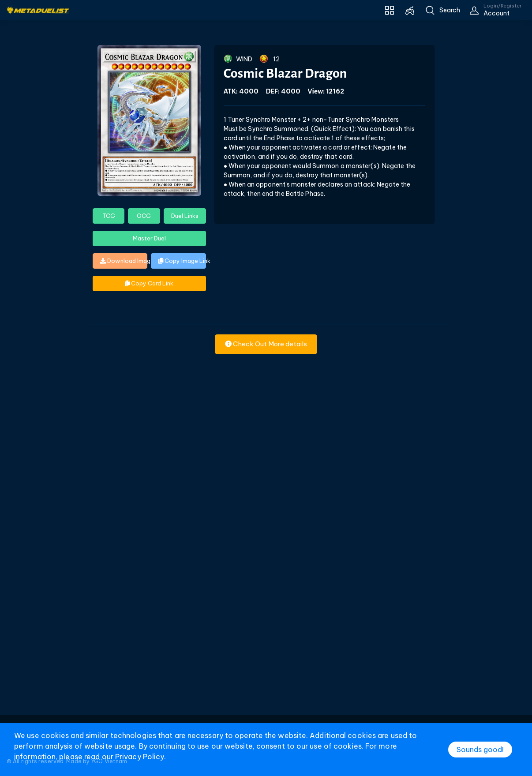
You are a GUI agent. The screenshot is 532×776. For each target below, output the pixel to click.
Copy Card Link (149, 283)
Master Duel (149, 238)
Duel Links (185, 216)
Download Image (124, 261)
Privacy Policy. (141, 757)
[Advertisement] (266, 583)
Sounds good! (480, 750)
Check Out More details (266, 344)
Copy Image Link (182, 261)
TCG (109, 216)
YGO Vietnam (109, 761)
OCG (144, 216)
